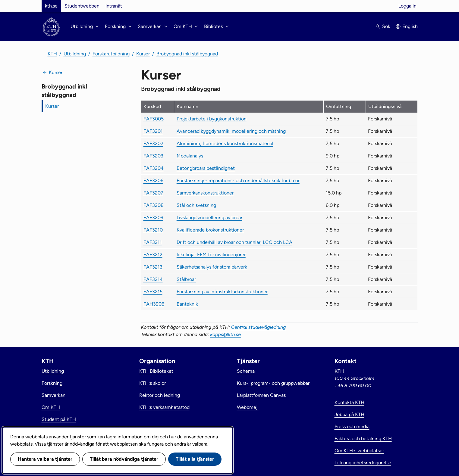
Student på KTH (59, 419)
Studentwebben (82, 6)
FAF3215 (153, 292)
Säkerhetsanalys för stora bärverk (212, 267)
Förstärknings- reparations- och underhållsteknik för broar (238, 180)
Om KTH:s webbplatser (359, 451)
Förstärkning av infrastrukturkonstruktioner (222, 292)
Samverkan (53, 395)
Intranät (114, 6)
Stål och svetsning (196, 205)
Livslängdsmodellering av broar (209, 218)
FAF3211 (153, 242)
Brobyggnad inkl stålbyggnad (187, 54)
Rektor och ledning (160, 395)
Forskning (52, 383)
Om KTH (51, 407)
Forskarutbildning (111, 54)
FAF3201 (153, 131)
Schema (246, 371)
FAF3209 (153, 218)
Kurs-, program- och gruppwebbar (273, 383)
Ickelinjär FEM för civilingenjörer (211, 255)
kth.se (51, 6)
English (410, 26)
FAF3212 (153, 255)
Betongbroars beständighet (206, 168)
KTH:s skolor (152, 383)
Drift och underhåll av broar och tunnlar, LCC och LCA (234, 242)
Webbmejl (248, 407)
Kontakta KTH (349, 402)
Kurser (143, 54)
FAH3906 (154, 304)
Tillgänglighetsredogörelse (363, 463)
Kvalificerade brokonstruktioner (210, 230)
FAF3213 (153, 267)
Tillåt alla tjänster (195, 459)
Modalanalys (190, 156)
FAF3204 (154, 168)
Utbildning (75, 54)
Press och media (352, 426)
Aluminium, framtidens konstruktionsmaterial (225, 143)
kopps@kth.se (225, 334)
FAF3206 (153, 180)
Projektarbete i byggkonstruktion (212, 119)
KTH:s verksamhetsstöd (164, 407)
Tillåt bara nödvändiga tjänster (124, 459)
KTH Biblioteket (156, 371)
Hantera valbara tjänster (45, 459)
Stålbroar (186, 279)
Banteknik (187, 304)
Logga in (407, 6)
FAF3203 (153, 156)
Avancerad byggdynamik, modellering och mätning (231, 131)
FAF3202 (153, 143)
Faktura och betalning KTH (363, 439)
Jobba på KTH (349, 414)
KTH (52, 54)
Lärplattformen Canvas (261, 395)
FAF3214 (153, 279)
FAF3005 (154, 119)
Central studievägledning (259, 327)
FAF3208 (154, 205)
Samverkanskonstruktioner (205, 193)
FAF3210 (153, 230)
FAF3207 (153, 193)
